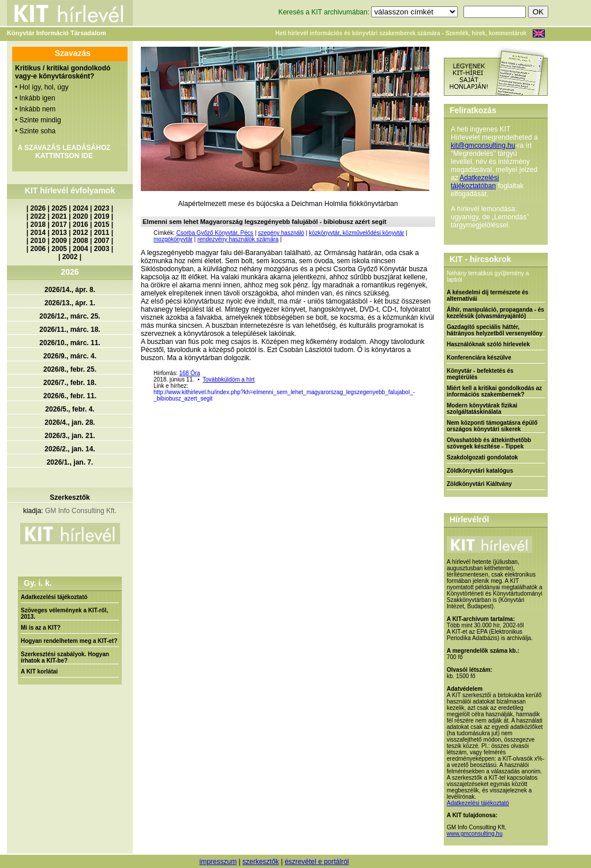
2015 (102, 225)
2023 (102, 208)
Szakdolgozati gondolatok (482, 457)
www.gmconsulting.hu (475, 834)
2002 (70, 257)
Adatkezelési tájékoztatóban (475, 182)
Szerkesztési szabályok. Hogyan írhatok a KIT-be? (65, 657)
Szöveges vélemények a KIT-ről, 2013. (64, 613)
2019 (102, 216)
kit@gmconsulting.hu (483, 145)
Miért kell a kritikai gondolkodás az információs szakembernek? (494, 391)
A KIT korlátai (39, 671)
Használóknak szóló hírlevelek (488, 344)
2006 (38, 249)
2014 (38, 233)
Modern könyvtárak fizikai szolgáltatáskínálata (482, 409)
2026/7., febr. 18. (70, 383)
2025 (59, 208)
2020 (81, 216)
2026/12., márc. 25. (70, 316)
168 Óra (189, 373)
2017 (59, 225)
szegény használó (281, 233)
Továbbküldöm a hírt (229, 379)
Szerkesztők (70, 497)
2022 (38, 216)
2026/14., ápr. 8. (70, 290)
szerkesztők (261, 862)
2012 (81, 233)
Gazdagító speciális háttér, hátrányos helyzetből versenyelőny (495, 330)
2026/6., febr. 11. (70, 396)
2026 (38, 208)
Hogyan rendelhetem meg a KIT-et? (69, 641)
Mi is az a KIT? (41, 628)
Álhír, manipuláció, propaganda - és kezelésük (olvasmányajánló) (495, 313)
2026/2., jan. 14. (70, 449)
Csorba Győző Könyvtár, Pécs (214, 233)
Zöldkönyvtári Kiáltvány (479, 484)
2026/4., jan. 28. (70, 422)
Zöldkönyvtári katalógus (480, 471)
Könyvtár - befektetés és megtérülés (480, 374)
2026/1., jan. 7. (70, 462)
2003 (102, 249)
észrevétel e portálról (317, 862)
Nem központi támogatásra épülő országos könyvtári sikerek (492, 426)
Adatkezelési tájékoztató (54, 597)
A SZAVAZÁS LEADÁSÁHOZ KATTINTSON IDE (64, 152)
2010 (38, 241)
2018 (38, 225)
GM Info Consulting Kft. (81, 511)
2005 (59, 249)
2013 (59, 233)
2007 (102, 241)
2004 (81, 249)
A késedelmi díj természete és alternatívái (487, 295)
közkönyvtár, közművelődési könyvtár (356, 233)
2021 (59, 216)
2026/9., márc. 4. (70, 356)
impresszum (218, 862)
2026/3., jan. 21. (70, 436)
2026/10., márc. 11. (70, 343)
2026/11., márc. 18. (70, 330)
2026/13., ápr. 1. (70, 303)
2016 (81, 225)
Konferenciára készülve (479, 358)
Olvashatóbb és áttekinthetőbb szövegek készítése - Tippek (489, 443)
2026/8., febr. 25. (70, 369)
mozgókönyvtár (173, 239)
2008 (81, 241)
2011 (102, 233)
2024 (81, 208)
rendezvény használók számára (238, 239)
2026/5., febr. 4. (70, 409)
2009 (59, 241)
